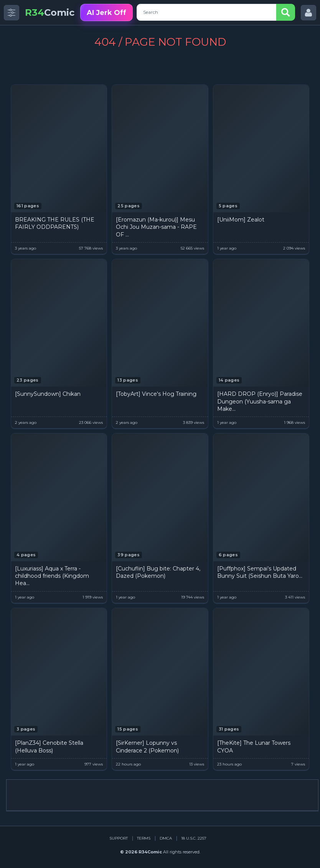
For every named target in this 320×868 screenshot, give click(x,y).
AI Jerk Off (106, 13)
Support (119, 838)
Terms (144, 838)
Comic (50, 12)
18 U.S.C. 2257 (194, 838)
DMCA (166, 838)
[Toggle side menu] (12, 13)
